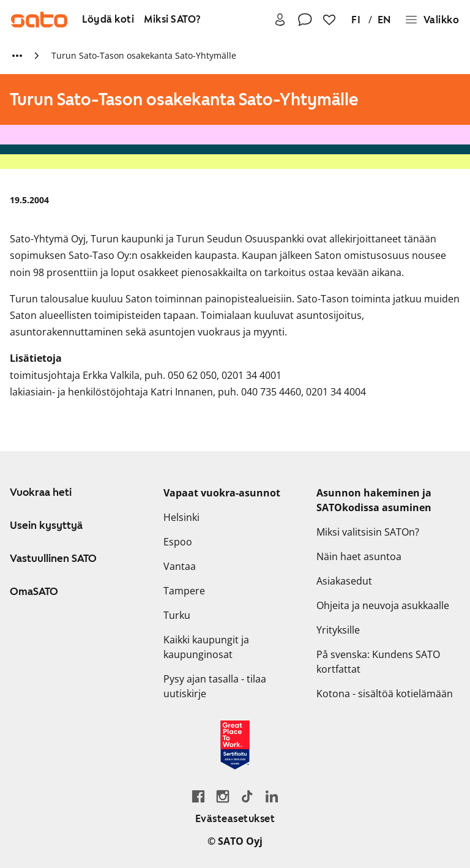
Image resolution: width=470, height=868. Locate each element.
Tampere (184, 591)
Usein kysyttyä (46, 525)
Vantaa (180, 566)
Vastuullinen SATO (53, 558)
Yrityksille (338, 630)
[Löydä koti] (108, 20)
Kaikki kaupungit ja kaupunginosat (206, 647)
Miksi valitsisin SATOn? (368, 532)
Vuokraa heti (41, 492)
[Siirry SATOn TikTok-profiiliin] (247, 796)
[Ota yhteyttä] (305, 20)
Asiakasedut (344, 581)
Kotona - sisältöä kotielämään (385, 694)
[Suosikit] (329, 20)
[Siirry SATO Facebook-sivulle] (198, 796)
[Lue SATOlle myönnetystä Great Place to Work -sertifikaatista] (235, 745)
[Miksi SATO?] (173, 20)
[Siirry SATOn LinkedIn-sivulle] (272, 796)
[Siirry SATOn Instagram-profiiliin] (223, 796)
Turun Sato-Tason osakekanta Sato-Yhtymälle (144, 55)
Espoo (178, 542)
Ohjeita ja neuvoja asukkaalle (383, 605)
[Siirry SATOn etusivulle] (39, 20)
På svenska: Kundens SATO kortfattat (378, 662)
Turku (177, 615)
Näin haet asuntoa (359, 556)
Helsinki (181, 517)
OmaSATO (34, 591)
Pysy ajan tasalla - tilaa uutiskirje (215, 686)
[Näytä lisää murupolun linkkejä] (17, 56)
